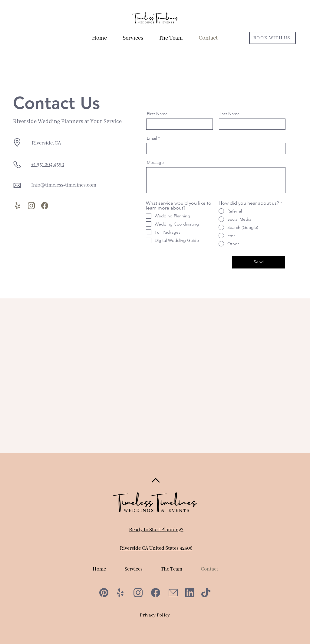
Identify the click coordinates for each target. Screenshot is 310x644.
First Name (157, 114)
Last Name (230, 114)
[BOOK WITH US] (272, 38)
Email (152, 138)
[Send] (259, 262)
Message (155, 162)
